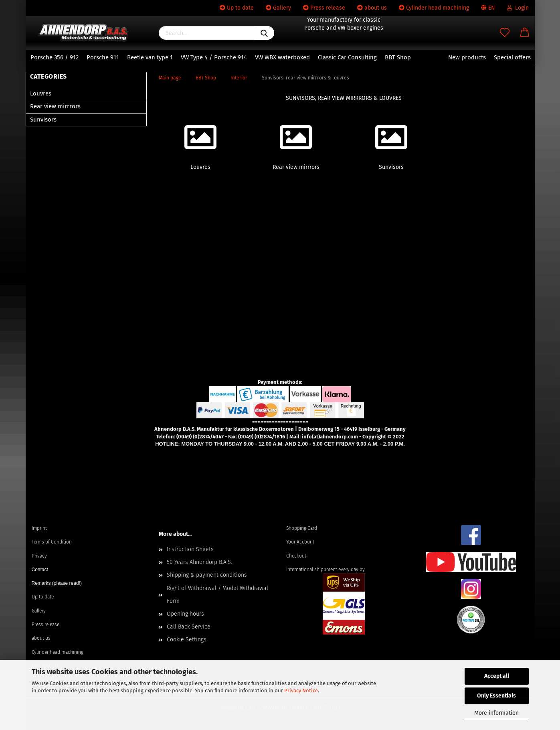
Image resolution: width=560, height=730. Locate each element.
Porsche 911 (103, 57)
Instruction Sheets (190, 549)
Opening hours (185, 614)
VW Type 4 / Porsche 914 (214, 57)
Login (518, 8)
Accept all (497, 676)
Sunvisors (43, 120)
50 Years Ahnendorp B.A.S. (199, 562)
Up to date (237, 8)
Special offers (512, 57)
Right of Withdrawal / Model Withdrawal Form (217, 595)
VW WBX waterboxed (282, 57)
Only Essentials (496, 696)
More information (496, 713)
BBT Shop (398, 57)
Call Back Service (189, 627)
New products (467, 57)
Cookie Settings (187, 640)
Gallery (278, 8)
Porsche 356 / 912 (55, 57)
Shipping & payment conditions (207, 575)
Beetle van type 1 (150, 57)
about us (372, 8)
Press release (324, 8)
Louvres (41, 93)
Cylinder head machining (434, 8)
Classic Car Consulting (347, 57)
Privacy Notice (301, 690)
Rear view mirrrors (55, 106)
